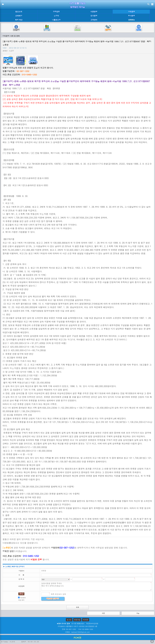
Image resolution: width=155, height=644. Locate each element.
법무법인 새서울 (77, 7)
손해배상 (19, 16)
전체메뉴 (132, 20)
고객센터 (94, 20)
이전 (103, 613)
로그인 (69, 620)
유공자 (56, 16)
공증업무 (56, 12)
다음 (138, 613)
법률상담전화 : (16, 71)
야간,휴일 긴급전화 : (20, 75)
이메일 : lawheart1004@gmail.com (77, 632)
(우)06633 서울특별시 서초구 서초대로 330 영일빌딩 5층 (77, 626)
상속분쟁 (132, 12)
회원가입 (77, 620)
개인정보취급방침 (92, 623)
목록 (78, 607)
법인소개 (19, 12)
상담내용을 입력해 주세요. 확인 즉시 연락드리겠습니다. (96, 586)
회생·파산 (19, 20)
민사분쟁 (94, 16)
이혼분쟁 (94, 12)
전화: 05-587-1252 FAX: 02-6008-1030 (77, 629)
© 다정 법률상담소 (78, 623)
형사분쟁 (132, 16)
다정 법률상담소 (77, 3)
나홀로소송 (56, 20)
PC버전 (86, 620)
